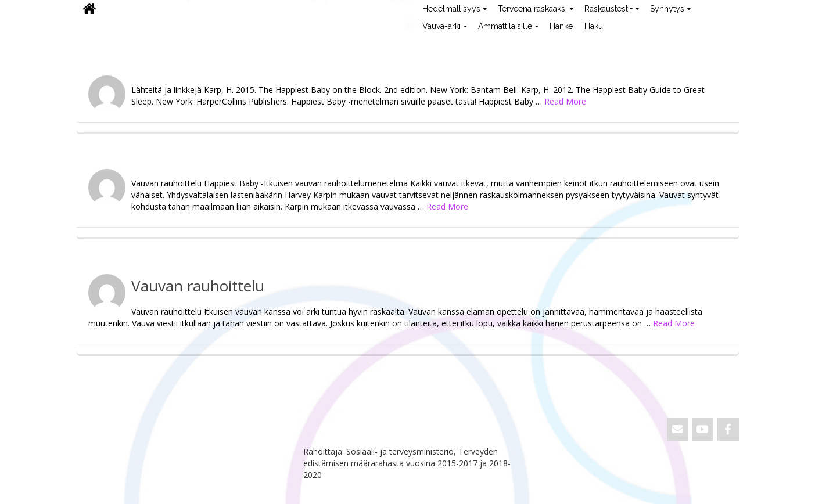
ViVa (96, 44)
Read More (565, 101)
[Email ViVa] (678, 429)
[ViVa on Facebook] (728, 429)
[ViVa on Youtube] (703, 429)
